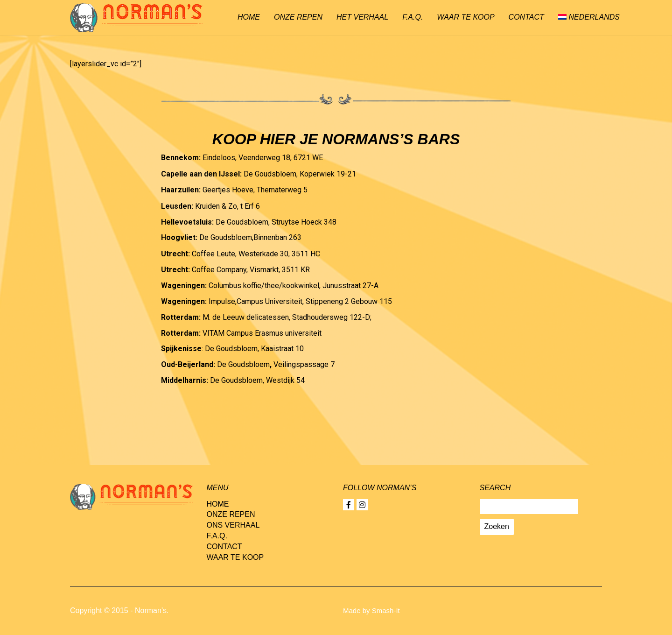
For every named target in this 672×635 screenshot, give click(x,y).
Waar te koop (465, 17)
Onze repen (298, 17)
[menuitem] (589, 18)
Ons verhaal (233, 525)
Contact (526, 17)
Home (249, 17)
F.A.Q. (413, 17)
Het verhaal (362, 17)
